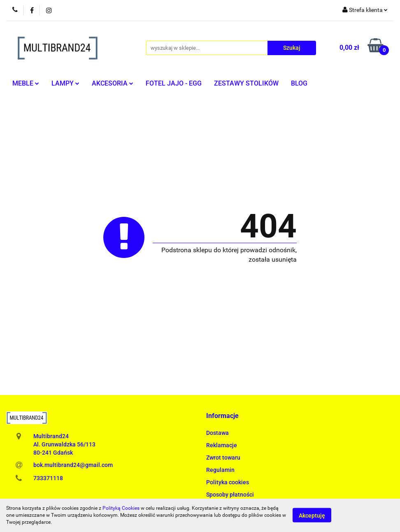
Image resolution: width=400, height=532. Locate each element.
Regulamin (220, 470)
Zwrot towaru (223, 458)
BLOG (299, 83)
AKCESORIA (113, 83)
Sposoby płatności (230, 495)
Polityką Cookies (121, 508)
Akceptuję (312, 516)
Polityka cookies (228, 482)
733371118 (48, 478)
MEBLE (26, 83)
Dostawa (217, 433)
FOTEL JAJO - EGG (174, 83)
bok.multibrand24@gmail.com (73, 465)
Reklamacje (222, 445)
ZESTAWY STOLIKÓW (246, 83)
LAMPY (65, 83)
